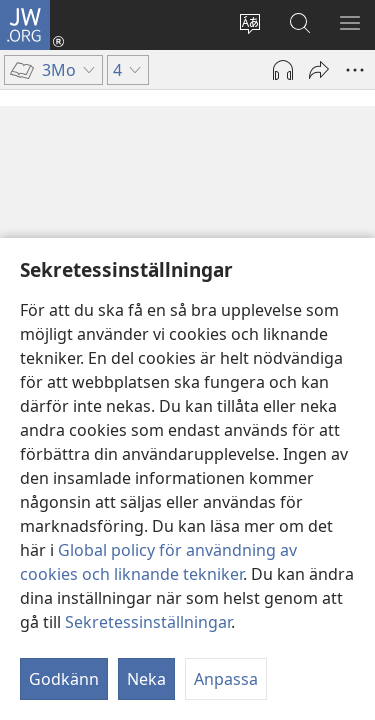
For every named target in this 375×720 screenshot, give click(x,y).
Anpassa (226, 679)
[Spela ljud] (283, 70)
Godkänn (64, 679)
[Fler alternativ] (355, 70)
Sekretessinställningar (148, 622)
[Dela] (319, 70)
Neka (146, 679)
